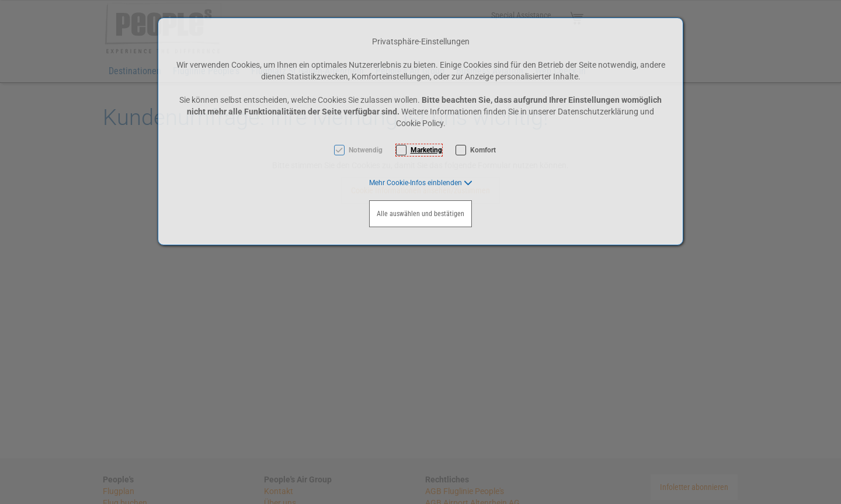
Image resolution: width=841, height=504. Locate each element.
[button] (421, 183)
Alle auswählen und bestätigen (420, 214)
